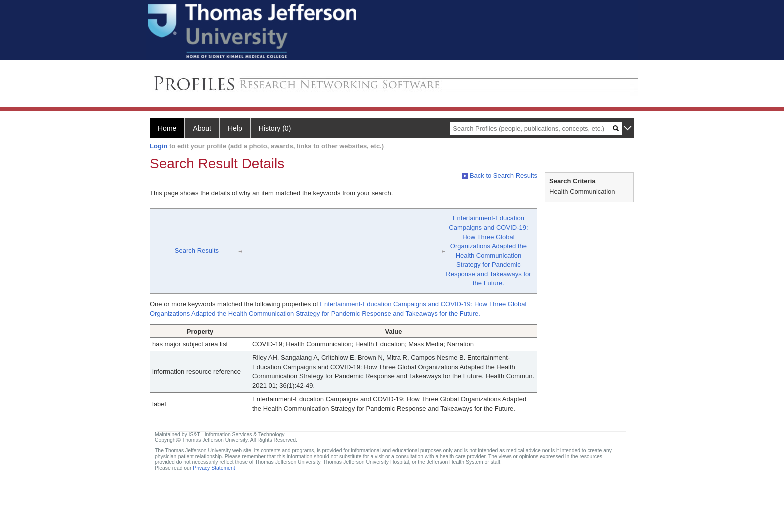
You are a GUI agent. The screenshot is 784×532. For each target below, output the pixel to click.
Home (167, 128)
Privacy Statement (214, 468)
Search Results (197, 251)
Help (235, 128)
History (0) (275, 128)
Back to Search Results (500, 176)
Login (159, 146)
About (202, 128)
